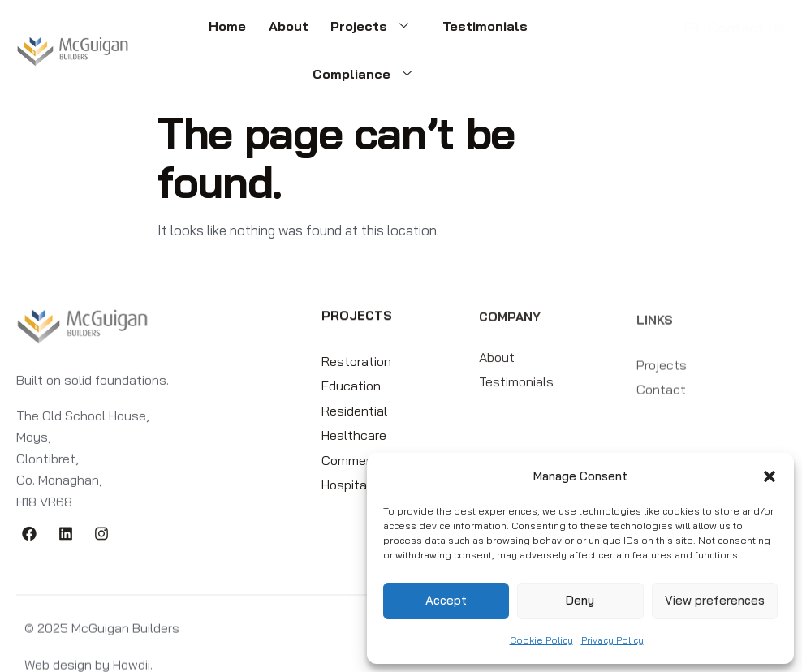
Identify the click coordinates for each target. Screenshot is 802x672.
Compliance (530, 31)
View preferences (715, 600)
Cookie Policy (541, 640)
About (231, 31)
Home (176, 31)
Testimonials (416, 31)
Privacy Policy (612, 640)
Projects (312, 31)
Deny (580, 600)
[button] (770, 476)
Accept (446, 600)
